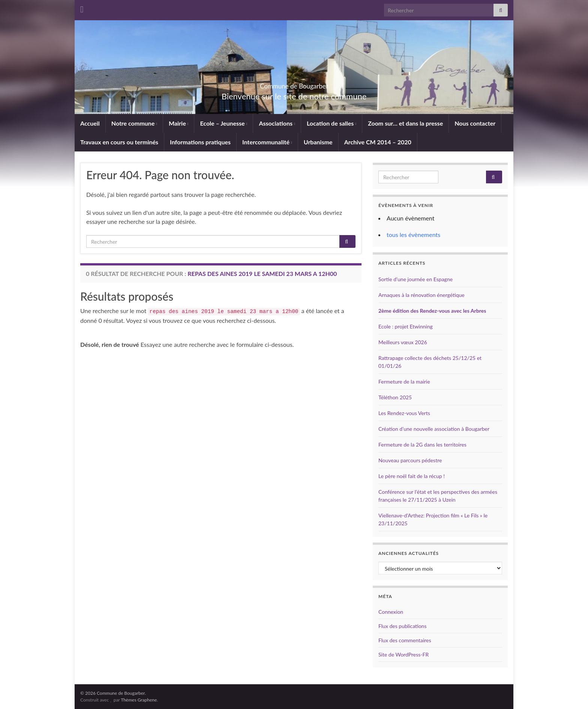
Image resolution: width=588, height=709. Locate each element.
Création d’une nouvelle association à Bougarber (434, 429)
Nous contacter (475, 123)
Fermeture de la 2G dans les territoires (422, 444)
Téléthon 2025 (395, 397)
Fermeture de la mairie (404, 381)
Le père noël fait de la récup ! (412, 476)
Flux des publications (402, 626)
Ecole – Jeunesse (223, 123)
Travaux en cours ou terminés (119, 142)
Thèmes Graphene (139, 700)
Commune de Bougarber (294, 84)
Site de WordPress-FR (403, 654)
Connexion (391, 612)
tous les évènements (413, 235)
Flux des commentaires (405, 640)
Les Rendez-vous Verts (404, 413)
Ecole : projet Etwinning (406, 326)
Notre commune (134, 123)
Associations (277, 123)
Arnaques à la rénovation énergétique (421, 295)
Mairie (178, 123)
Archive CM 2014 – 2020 (378, 142)
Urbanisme (318, 142)
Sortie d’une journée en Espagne (415, 279)
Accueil (90, 123)
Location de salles (331, 123)
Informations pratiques (200, 142)
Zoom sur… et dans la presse (405, 123)
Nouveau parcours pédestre (410, 460)
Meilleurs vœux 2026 (403, 342)
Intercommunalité (267, 142)
